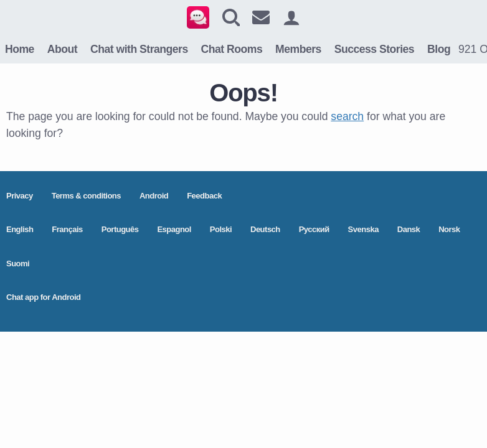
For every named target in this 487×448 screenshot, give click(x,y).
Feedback (204, 196)
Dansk (409, 229)
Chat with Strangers (139, 49)
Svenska (363, 229)
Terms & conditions (86, 196)
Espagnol (174, 229)
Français (67, 229)
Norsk (449, 229)
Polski (221, 229)
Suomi (18, 264)
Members (298, 49)
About (62, 49)
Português (120, 229)
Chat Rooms (232, 49)
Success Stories (374, 49)
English (20, 229)
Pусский (314, 229)
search (347, 116)
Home (20, 49)
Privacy (20, 196)
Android (154, 196)
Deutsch (265, 229)
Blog (439, 49)
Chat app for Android (44, 297)
